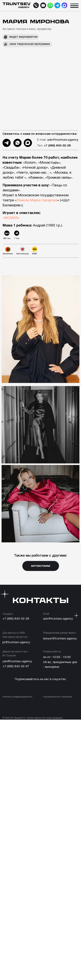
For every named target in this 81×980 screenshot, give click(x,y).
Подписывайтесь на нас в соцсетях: (40, 679)
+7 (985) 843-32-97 (16, 666)
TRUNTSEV (17, 4)
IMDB (35, 254)
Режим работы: (52, 652)
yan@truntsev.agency (17, 661)
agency (24, 7)
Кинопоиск (8, 254)
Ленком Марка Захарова (37, 200)
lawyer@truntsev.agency (60, 639)
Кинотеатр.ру (22, 254)
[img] (50, 5)
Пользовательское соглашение (58, 697)
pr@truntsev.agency (16, 642)
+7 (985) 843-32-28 (16, 619)
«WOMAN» (11, 218)
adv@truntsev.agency (58, 140)
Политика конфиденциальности (17, 697)
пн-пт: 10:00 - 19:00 (57, 657)
